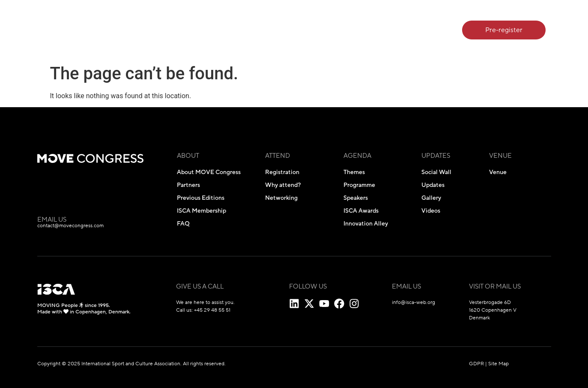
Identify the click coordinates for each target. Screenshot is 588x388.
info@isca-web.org (413, 302)
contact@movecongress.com (70, 226)
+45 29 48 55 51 (212, 310)
